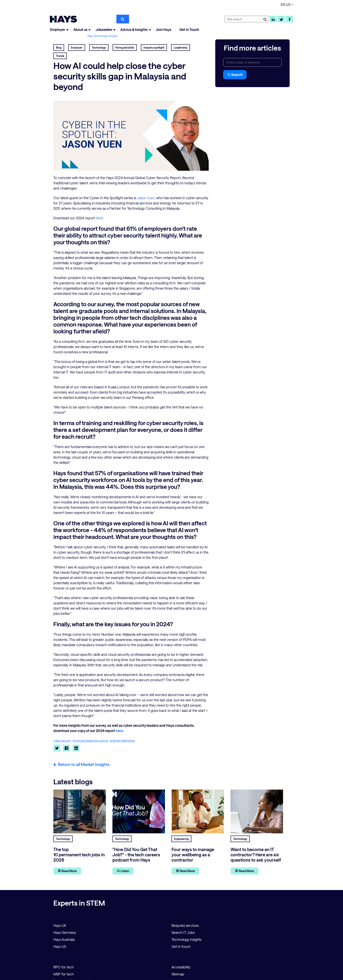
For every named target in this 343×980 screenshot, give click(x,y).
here (99, 218)
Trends (60, 56)
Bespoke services (185, 925)
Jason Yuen (146, 198)
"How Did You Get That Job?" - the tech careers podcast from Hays (136, 855)
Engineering (181, 839)
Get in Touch (189, 29)
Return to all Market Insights (84, 764)
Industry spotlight (154, 48)
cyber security (62, 741)
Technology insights (186, 939)
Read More (67, 871)
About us (80, 29)
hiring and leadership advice (90, 741)
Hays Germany (65, 932)
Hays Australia (64, 939)
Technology (99, 48)
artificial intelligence (122, 741)
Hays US (60, 946)
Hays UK (60, 925)
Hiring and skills (125, 48)
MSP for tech (64, 974)
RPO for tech (64, 967)
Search (235, 75)
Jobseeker (104, 29)
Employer (58, 29)
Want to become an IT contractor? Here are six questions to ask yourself (256, 855)
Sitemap (178, 974)
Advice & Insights (134, 29)
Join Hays (164, 29)
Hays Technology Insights (103, 36)
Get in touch (181, 946)
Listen (123, 871)
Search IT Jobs (183, 932)
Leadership (180, 48)
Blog (59, 48)
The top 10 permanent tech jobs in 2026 (79, 855)
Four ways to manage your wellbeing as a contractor (193, 855)
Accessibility (181, 967)
